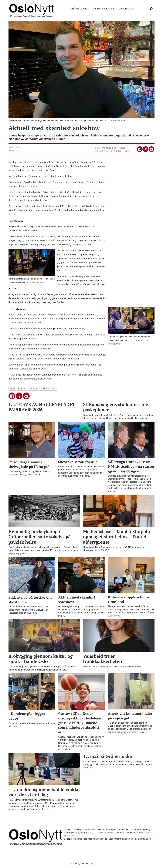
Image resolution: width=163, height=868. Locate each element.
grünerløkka (48, 389)
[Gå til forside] (32, 9)
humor (22, 389)
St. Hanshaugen (103, 9)
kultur (33, 389)
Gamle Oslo (126, 9)
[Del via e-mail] (152, 149)
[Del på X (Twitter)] (146, 149)
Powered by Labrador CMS (82, 864)
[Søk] (151, 9)
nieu (12, 389)
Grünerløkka (79, 9)
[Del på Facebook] (140, 149)
